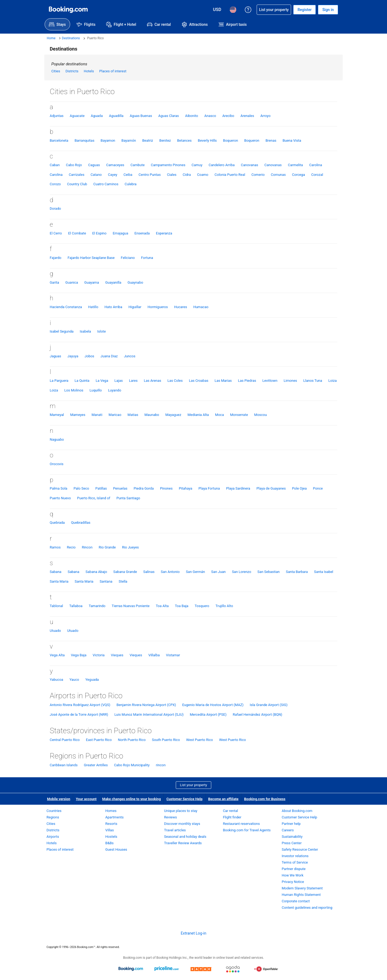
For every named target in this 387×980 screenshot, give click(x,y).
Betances (184, 140)
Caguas (94, 165)
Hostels (111, 837)
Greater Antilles (96, 765)
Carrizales (77, 175)
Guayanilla (113, 282)
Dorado (55, 209)
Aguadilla (116, 116)
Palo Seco (81, 488)
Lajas (119, 381)
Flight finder (232, 817)
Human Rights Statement (301, 895)
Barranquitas (84, 140)
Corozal (317, 175)
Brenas (271, 140)
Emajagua (120, 233)
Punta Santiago (128, 498)
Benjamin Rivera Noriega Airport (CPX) (146, 705)
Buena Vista (292, 140)
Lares (133, 381)
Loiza (333, 381)
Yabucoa (56, 680)
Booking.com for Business (265, 799)
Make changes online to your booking (131, 799)
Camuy (197, 165)
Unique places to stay (181, 811)
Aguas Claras (169, 116)
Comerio (258, 175)
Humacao (201, 307)
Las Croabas (199, 381)
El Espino (99, 233)
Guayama (92, 282)
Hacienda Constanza (66, 307)
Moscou (261, 415)
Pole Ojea (299, 488)
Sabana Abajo (96, 572)
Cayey (113, 175)
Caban (55, 165)
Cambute (138, 165)
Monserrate (239, 415)
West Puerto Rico (200, 740)
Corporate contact (296, 901)
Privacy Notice (293, 882)
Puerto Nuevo (60, 498)
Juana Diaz (109, 356)
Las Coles (175, 381)
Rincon (87, 547)
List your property (194, 785)
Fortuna (147, 258)
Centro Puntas (150, 175)
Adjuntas (57, 116)
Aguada (97, 116)
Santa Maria (59, 581)
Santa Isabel (324, 572)
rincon (161, 765)
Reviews (171, 817)
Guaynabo (135, 282)
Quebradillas (81, 523)
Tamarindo (97, 606)
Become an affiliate (223, 799)
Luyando (115, 390)
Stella (123, 581)
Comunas (278, 175)
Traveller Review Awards (183, 843)
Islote (102, 331)
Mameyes (78, 415)
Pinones (166, 488)
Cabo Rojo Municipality (132, 765)
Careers (288, 830)
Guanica (72, 282)
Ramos (55, 547)
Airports (53, 837)
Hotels (89, 71)
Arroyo (266, 116)
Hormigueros (158, 307)
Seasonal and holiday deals (185, 837)
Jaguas (55, 356)
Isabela (85, 331)
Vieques (117, 655)
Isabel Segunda (62, 331)
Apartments (114, 817)
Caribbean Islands (64, 765)
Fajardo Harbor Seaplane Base (91, 258)
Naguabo (57, 439)
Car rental (230, 811)
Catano (96, 175)
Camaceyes (115, 165)
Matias (133, 415)
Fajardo (55, 258)
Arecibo (228, 116)
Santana (106, 581)
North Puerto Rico (132, 740)
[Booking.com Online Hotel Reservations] (68, 10)
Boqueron (231, 140)
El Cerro (56, 233)
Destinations (71, 38)
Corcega (299, 175)
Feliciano (128, 258)
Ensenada (142, 233)
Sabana (55, 572)
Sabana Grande (125, 572)
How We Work (293, 875)
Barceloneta (59, 140)
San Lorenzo (242, 572)
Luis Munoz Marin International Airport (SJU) (149, 714)
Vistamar (173, 655)
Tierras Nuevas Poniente (130, 606)
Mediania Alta (198, 415)
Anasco (210, 116)
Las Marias (223, 381)
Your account (86, 799)
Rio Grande (107, 547)
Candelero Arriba (222, 165)
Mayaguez (173, 415)
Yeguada (92, 680)
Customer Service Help (184, 799)
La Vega (102, 381)
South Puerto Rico (166, 740)
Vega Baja (79, 655)
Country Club (77, 184)
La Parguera (59, 381)
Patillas (101, 488)
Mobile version (59, 799)
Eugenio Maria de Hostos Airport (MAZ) (213, 705)
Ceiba (128, 175)
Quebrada (57, 523)
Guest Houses (116, 849)
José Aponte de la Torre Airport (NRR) (79, 714)
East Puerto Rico (99, 740)
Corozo (55, 184)
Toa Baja (182, 606)
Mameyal (57, 415)
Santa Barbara (297, 572)
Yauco (74, 680)
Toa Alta (162, 606)
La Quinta (82, 381)
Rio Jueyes (130, 547)
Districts (72, 71)
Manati (97, 415)
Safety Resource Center (300, 849)
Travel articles (175, 830)
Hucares (181, 307)
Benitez (165, 140)
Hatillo (93, 307)
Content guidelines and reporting (307, 908)
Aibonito (192, 116)
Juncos (130, 356)
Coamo (203, 175)
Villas (110, 830)
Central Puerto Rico (65, 740)
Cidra (187, 175)
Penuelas (120, 488)
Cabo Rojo (74, 165)
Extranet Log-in (193, 933)
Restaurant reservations (241, 824)
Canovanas (249, 165)
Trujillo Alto (224, 606)
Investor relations (295, 856)
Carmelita (295, 165)
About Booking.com (297, 811)
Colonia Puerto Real (230, 175)
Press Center (292, 843)
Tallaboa (76, 606)
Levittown (270, 381)
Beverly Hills (207, 140)
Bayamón (129, 140)
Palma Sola (58, 488)
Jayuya (73, 356)
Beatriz (148, 140)
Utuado (55, 631)
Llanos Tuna (313, 381)
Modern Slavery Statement (302, 888)
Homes (111, 811)
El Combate (77, 233)
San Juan (218, 572)
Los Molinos (74, 390)
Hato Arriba (113, 307)
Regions (53, 817)
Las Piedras (247, 381)
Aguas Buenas (141, 116)
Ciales (172, 175)
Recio (71, 547)
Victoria (99, 655)
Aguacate (77, 116)
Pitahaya (185, 488)
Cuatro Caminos (106, 184)
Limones (290, 381)
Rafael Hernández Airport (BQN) (257, 714)
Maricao (115, 415)
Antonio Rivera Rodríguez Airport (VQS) (80, 705)
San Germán (196, 572)
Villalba (154, 655)
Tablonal (56, 606)
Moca (219, 415)
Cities (56, 71)
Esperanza (164, 233)
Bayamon (108, 140)
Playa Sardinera (238, 488)
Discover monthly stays (182, 824)
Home (51, 38)
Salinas (149, 572)
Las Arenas (153, 381)
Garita (54, 282)
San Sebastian (269, 572)
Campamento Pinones (168, 165)
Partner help (291, 824)
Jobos (89, 356)
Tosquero (202, 606)
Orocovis (57, 464)
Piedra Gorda (144, 488)
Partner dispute (294, 869)
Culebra (131, 184)
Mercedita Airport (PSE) (208, 714)
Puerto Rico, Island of (94, 498)
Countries (54, 811)
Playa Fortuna (209, 488)
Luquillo (96, 390)
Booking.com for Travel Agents (247, 830)
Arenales (247, 116)
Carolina (316, 165)
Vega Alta (57, 655)
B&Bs (110, 843)
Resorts (111, 824)
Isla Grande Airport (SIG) (268, 705)
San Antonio (170, 572)
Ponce (318, 488)
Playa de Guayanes (271, 488)
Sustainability (292, 837)
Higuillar (135, 307)
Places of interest (113, 71)
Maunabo (152, 415)
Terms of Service (295, 862)
